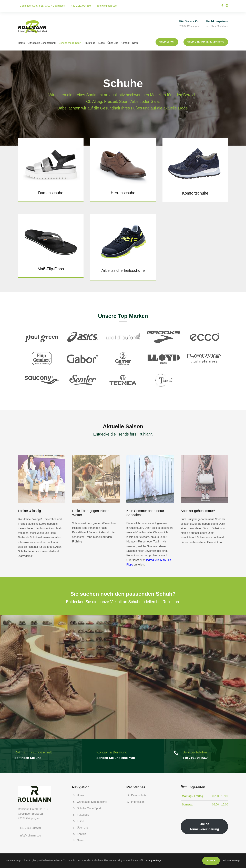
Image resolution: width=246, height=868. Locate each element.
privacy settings (153, 860)
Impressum (138, 802)
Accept (211, 861)
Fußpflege (90, 43)
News (135, 43)
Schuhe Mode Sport (70, 43)
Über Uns (113, 43)
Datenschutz (139, 795)
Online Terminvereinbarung (206, 42)
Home (21, 43)
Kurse (101, 43)
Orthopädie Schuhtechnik (42, 43)
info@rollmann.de (107, 6)
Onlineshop (167, 42)
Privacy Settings (232, 861)
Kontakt (125, 43)
